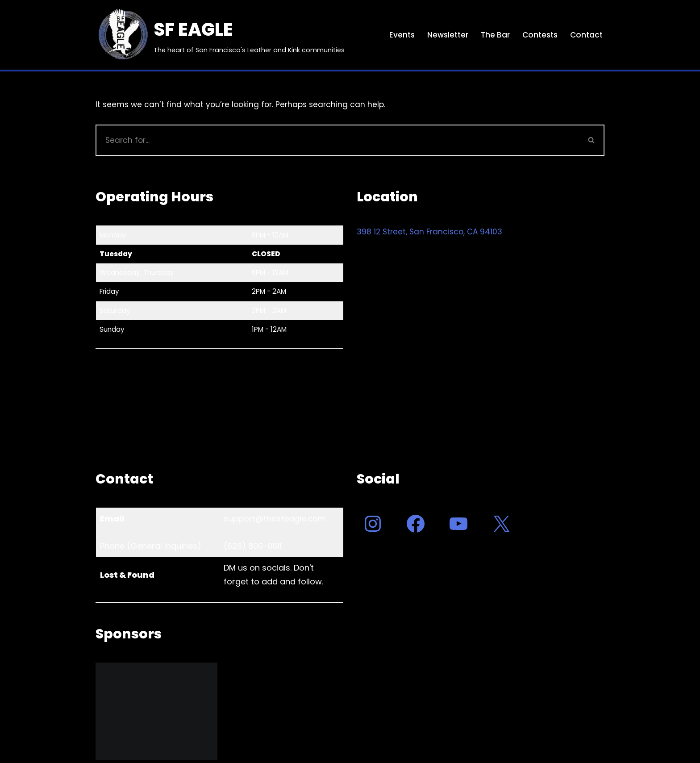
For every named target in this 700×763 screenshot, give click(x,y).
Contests (540, 35)
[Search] (337, 140)
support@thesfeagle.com (275, 519)
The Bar (495, 35)
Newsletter (448, 35)
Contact (586, 35)
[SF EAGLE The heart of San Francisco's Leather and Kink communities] (220, 35)
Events (402, 35)
